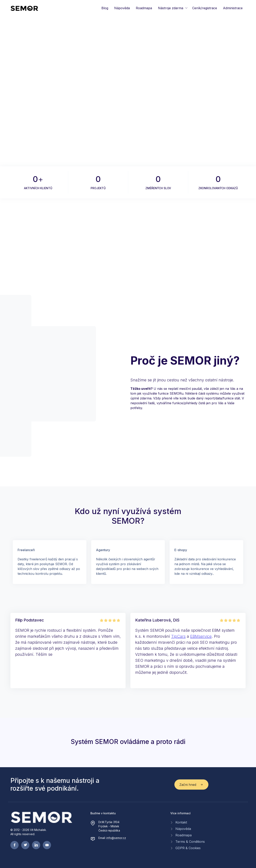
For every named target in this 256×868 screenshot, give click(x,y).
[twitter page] (25, 845)
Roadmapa (144, 8)
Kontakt (181, 822)
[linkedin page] (36, 845)
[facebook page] (14, 845)
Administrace (233, 8)
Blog (105, 8)
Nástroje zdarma (171, 8)
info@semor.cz (116, 838)
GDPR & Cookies (188, 848)
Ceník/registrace (205, 8)
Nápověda (122, 8)
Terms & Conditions (190, 842)
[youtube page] (47, 845)
